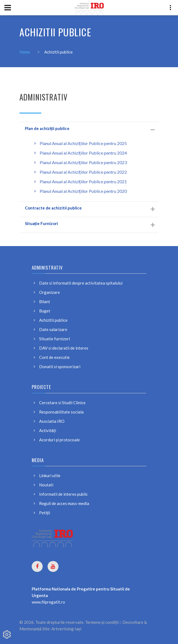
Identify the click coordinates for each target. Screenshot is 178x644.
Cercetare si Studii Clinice (62, 403)
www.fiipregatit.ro (48, 602)
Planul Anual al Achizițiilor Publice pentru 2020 (83, 191)
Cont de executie (54, 357)
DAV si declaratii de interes (64, 348)
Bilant (45, 302)
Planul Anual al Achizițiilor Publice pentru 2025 (83, 143)
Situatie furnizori (55, 339)
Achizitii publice (53, 320)
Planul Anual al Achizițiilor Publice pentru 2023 (83, 162)
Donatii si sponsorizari (60, 367)
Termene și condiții (102, 622)
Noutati (46, 485)
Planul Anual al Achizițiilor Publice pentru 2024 (83, 153)
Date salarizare (53, 329)
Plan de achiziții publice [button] (90, 129)
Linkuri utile (50, 475)
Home (25, 52)
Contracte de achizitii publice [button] (90, 208)
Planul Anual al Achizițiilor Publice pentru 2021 (83, 181)
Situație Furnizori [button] (90, 224)
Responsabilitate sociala (61, 412)
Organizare (49, 292)
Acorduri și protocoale (60, 440)
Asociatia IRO (52, 421)
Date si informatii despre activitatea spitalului (81, 283)
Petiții (45, 513)
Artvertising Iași (66, 629)
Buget (45, 311)
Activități (48, 430)
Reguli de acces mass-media (64, 503)
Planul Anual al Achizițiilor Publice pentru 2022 (83, 172)
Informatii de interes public (63, 494)
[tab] (89, 130)
